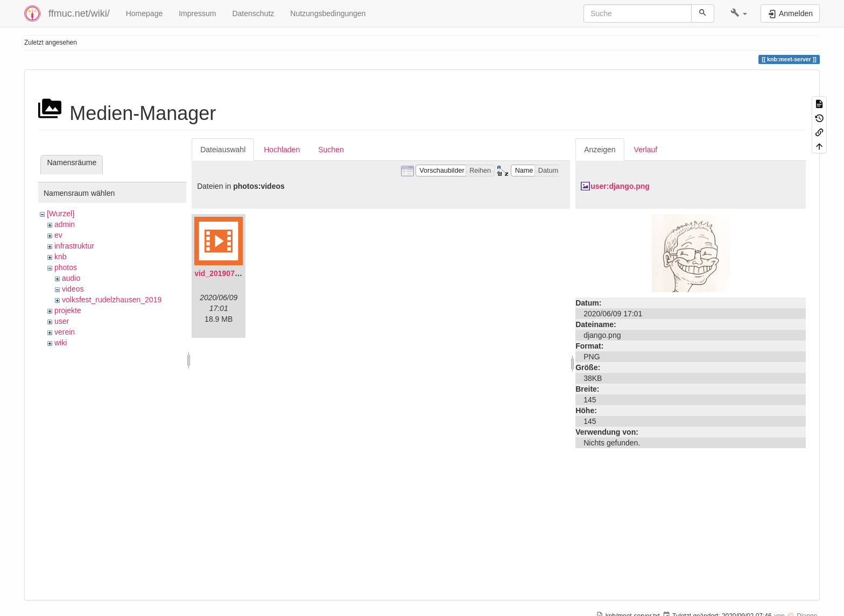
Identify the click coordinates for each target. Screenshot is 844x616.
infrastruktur (74, 246)
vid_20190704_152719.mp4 (242, 273)
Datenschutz (253, 13)
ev (58, 235)
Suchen (331, 150)
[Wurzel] (61, 214)
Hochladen (282, 150)
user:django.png (620, 186)
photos (66, 267)
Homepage (145, 13)
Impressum (197, 13)
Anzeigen (600, 150)
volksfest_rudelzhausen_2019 (112, 300)
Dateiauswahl (223, 150)
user (62, 321)
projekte (68, 310)
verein (65, 332)
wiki (61, 343)
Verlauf (646, 150)
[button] (739, 13)
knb (61, 257)
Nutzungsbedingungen (328, 13)
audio (71, 278)
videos (73, 289)
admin (65, 224)
